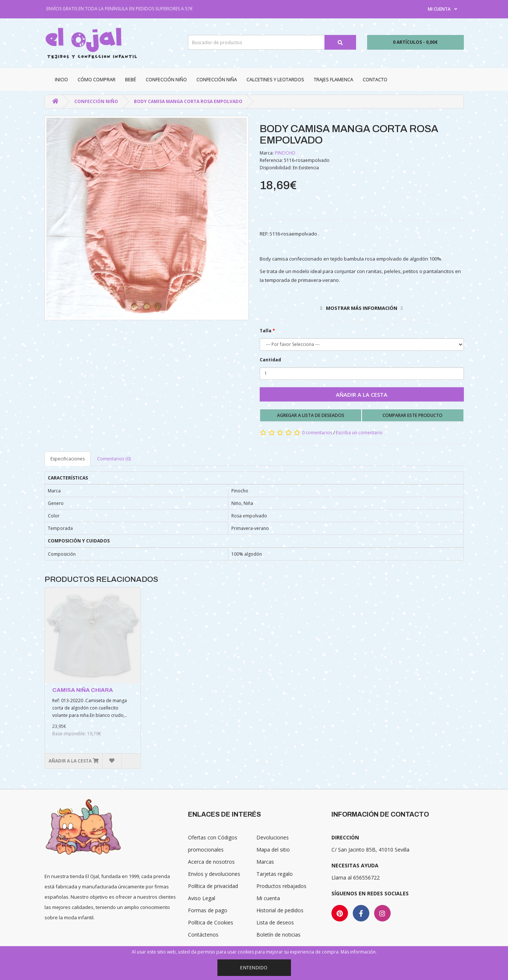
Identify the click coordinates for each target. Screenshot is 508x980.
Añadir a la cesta (362, 395)
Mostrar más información (362, 308)
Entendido (254, 967)
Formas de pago (208, 910)
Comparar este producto (413, 415)
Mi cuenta (268, 898)
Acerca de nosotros (211, 862)
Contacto (375, 79)
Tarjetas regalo (275, 874)
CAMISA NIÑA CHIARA (83, 690)
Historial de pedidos (280, 910)
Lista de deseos (275, 922)
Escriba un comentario (359, 433)
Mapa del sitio (273, 850)
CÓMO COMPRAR (97, 79)
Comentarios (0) (114, 459)
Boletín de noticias (278, 935)
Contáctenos (203, 935)
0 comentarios (317, 433)
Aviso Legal (202, 898)
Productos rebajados (281, 886)
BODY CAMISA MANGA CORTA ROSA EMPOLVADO (188, 101)
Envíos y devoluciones (214, 874)
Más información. (359, 952)
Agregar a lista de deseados (311, 415)
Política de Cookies (211, 922)
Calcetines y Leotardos (275, 79)
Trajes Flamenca (333, 79)
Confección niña (217, 79)
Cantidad (270, 360)
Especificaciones (68, 459)
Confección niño (166, 79)
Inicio (61, 79)
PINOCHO (285, 153)
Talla (266, 331)
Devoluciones (273, 837)
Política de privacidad (213, 886)
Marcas (265, 862)
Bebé (131, 79)
